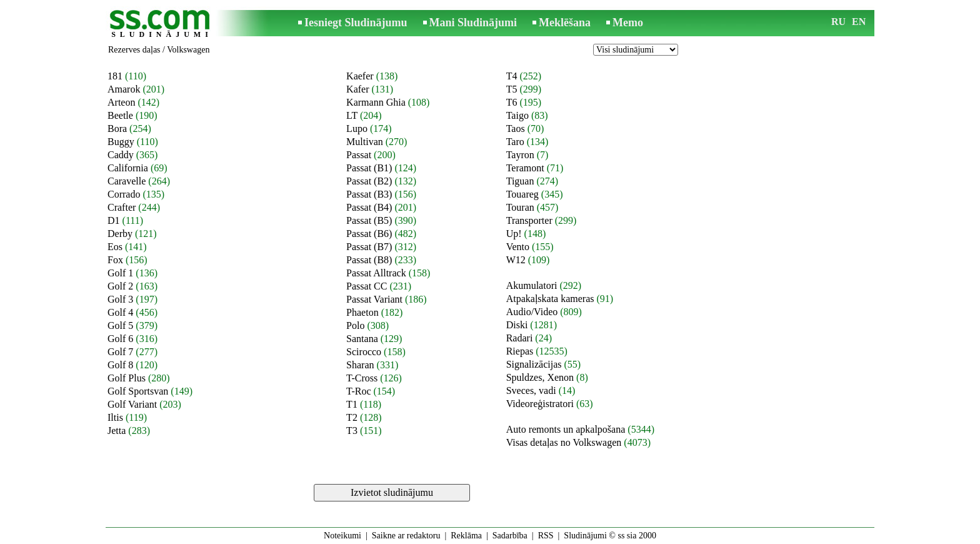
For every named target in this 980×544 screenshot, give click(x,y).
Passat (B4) (369, 207)
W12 (516, 260)
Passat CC (367, 286)
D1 (114, 220)
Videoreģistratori (540, 404)
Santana (362, 339)
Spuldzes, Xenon (540, 377)
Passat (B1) (369, 168)
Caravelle (127, 181)
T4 (512, 76)
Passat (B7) (369, 247)
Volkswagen (188, 50)
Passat (359, 155)
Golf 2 (120, 286)
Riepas (520, 351)
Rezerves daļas (134, 50)
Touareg (522, 194)
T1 (352, 404)
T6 (512, 102)
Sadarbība (510, 536)
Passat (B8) (369, 260)
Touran (520, 207)
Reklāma (466, 536)
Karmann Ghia (376, 102)
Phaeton (362, 312)
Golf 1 (120, 273)
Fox (115, 260)
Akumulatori (532, 285)
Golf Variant (132, 404)
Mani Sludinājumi (473, 23)
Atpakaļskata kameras (550, 299)
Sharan (360, 365)
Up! (514, 234)
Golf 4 (120, 312)
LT (352, 115)
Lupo (357, 128)
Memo (628, 23)
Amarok (124, 89)
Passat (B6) (369, 234)
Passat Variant (374, 299)
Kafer (357, 89)
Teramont (525, 168)
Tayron (520, 155)
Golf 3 (120, 299)
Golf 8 (120, 365)
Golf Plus (127, 378)
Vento (518, 247)
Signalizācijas (534, 364)
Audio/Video (532, 312)
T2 (352, 417)
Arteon (121, 102)
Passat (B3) (369, 194)
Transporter (529, 220)
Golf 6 (120, 339)
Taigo (517, 115)
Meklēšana (565, 23)
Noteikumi (342, 536)
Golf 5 (120, 325)
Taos (516, 128)
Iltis (115, 417)
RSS (546, 536)
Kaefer (360, 76)
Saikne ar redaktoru (406, 536)
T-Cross (362, 378)
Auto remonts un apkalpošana (566, 429)
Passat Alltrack (376, 273)
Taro (515, 142)
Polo (355, 325)
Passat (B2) (369, 181)
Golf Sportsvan (138, 391)
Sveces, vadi (531, 390)
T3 (352, 431)
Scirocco (364, 352)
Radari (520, 338)
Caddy (121, 155)
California (128, 168)
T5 (512, 89)
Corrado (124, 194)
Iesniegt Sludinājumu (356, 23)
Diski (517, 325)
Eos (115, 247)
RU (838, 22)
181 (115, 76)
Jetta (117, 431)
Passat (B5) (369, 220)
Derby (120, 234)
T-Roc (358, 391)
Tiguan (520, 181)
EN (859, 22)
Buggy (121, 142)
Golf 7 (120, 352)
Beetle (120, 115)
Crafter (122, 207)
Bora (117, 128)
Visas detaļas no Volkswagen (564, 442)
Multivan (365, 142)
